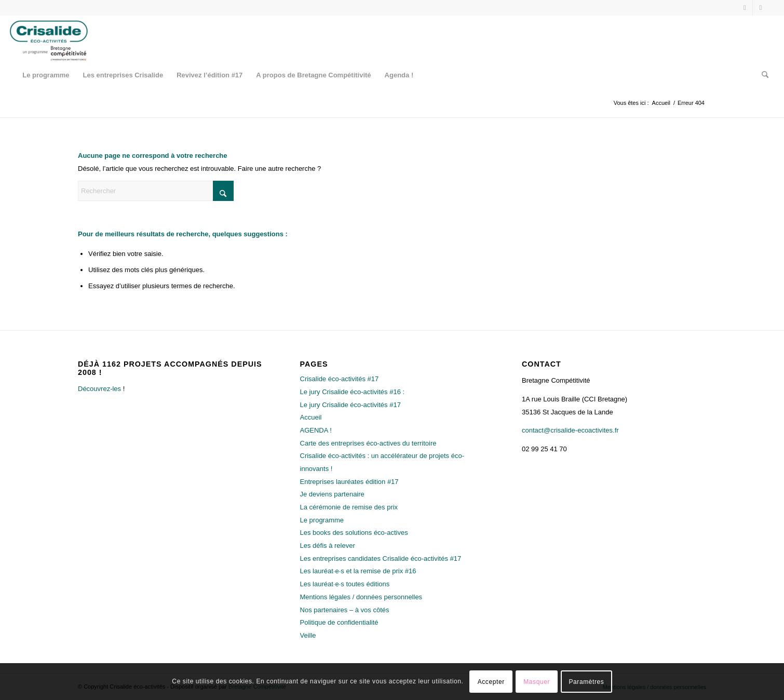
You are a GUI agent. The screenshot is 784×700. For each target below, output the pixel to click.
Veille (308, 635)
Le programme (322, 520)
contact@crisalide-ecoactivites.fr (570, 430)
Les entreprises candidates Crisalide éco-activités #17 (381, 558)
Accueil (311, 417)
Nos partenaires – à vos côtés (345, 610)
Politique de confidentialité (339, 622)
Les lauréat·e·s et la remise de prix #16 (358, 571)
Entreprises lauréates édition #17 (349, 482)
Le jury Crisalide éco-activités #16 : (353, 392)
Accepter (491, 682)
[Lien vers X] (745, 8)
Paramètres (586, 682)
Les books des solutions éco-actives (354, 533)
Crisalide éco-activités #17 (340, 379)
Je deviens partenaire (332, 494)
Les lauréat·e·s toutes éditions (345, 584)
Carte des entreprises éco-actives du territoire (368, 443)
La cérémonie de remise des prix (349, 507)
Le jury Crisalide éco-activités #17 (350, 405)
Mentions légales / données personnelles (361, 597)
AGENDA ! (316, 430)
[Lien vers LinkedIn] (761, 8)
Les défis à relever (328, 546)
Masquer (537, 682)
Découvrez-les (99, 389)
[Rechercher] (762, 75)
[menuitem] (46, 75)
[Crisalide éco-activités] (51, 39)
